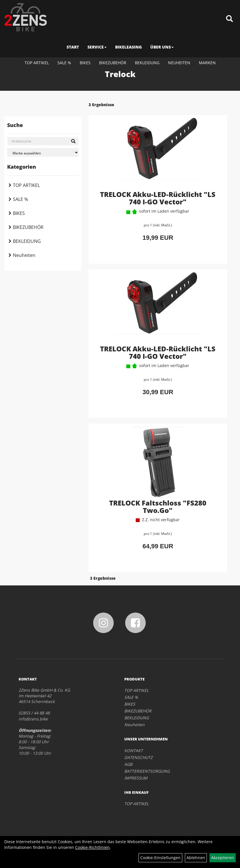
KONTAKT (134, 751)
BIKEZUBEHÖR (113, 63)
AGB (128, 764)
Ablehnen (196, 858)
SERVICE (97, 47)
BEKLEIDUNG (147, 63)
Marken (207, 63)
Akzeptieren (223, 858)
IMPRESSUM (136, 778)
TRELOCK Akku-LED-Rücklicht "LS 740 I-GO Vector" (158, 198)
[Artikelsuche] (229, 19)
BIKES (85, 63)
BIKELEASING (128, 47)
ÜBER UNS (162, 47)
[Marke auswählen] (43, 153)
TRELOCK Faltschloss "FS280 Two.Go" (158, 506)
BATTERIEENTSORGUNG (147, 771)
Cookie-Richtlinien (92, 847)
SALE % (64, 63)
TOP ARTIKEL (37, 63)
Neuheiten (179, 63)
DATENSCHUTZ (138, 757)
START (73, 47)
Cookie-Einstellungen (160, 858)
